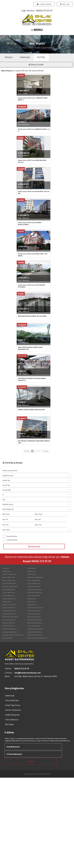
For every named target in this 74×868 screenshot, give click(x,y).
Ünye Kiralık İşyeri (10, 653)
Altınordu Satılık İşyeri (11, 618)
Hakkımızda (10, 730)
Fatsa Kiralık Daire (10, 644)
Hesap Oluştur (44, 4)
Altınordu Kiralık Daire (41, 640)
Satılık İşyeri (7, 602)
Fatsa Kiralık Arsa (9, 660)
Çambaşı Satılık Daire (41, 663)
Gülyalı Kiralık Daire (10, 647)
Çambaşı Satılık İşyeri (11, 666)
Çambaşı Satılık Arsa (41, 666)
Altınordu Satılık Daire (41, 608)
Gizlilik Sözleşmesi (12, 749)
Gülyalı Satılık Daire (10, 615)
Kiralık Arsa (38, 634)
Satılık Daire (38, 599)
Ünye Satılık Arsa (40, 628)
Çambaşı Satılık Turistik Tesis (14, 669)
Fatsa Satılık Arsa (9, 628)
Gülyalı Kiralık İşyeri (41, 653)
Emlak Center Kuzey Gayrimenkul (37, 48)
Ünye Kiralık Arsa (40, 660)
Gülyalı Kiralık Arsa (10, 663)
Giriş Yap (64, 4)
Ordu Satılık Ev (8, 672)
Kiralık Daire (38, 631)
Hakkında (25, 57)
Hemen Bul (34, 577)
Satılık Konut (38, 605)
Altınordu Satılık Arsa (41, 624)
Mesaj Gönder (37, 65)
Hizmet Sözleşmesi (13, 745)
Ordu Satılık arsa (12, 754)
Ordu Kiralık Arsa (9, 656)
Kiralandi (6, 599)
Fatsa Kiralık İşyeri (40, 650)
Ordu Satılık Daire (9, 608)
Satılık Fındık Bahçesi (41, 669)
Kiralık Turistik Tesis (10, 637)
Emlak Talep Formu (13, 740)
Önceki (27, 482)
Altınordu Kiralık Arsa (41, 656)
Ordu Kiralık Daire (9, 640)
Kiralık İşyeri (7, 634)
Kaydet (31, 796)
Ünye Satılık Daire (40, 612)
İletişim (9, 57)
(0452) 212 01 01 (44, 11)
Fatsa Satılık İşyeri (40, 618)
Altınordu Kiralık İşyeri (11, 650)
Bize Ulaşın (9, 759)
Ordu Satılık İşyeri (40, 615)
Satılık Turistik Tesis (10, 605)
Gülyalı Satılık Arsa (10, 631)
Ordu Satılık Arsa (9, 624)
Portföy (41, 57)
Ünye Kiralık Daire (40, 644)
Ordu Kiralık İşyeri (40, 647)
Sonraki (46, 482)
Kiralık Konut (38, 637)
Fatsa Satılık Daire (10, 612)
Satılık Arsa (38, 602)
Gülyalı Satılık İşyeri (41, 621)
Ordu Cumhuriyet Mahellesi (44, 672)
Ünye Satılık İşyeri (9, 621)
